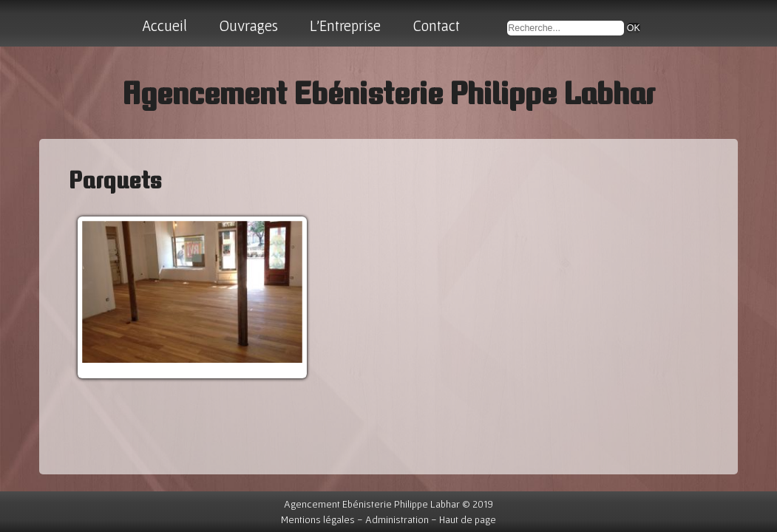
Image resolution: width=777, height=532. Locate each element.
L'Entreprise (345, 25)
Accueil (164, 25)
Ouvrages (248, 25)
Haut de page (468, 519)
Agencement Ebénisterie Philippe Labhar (388, 92)
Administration (397, 519)
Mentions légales (318, 519)
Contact (436, 25)
